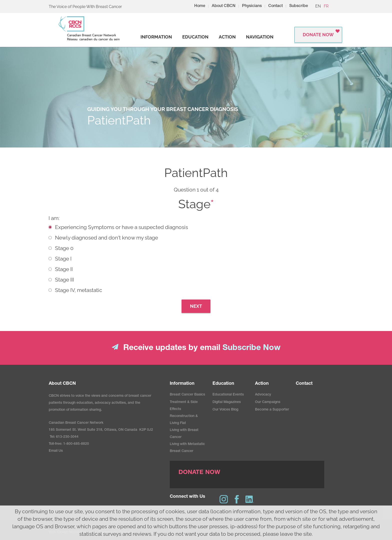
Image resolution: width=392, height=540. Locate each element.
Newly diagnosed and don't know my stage (106, 238)
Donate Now (318, 35)
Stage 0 (64, 248)
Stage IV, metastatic (79, 290)
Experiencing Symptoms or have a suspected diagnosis (121, 227)
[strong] (156, 37)
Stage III (64, 280)
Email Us (56, 451)
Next (196, 306)
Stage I (63, 259)
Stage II (64, 269)
